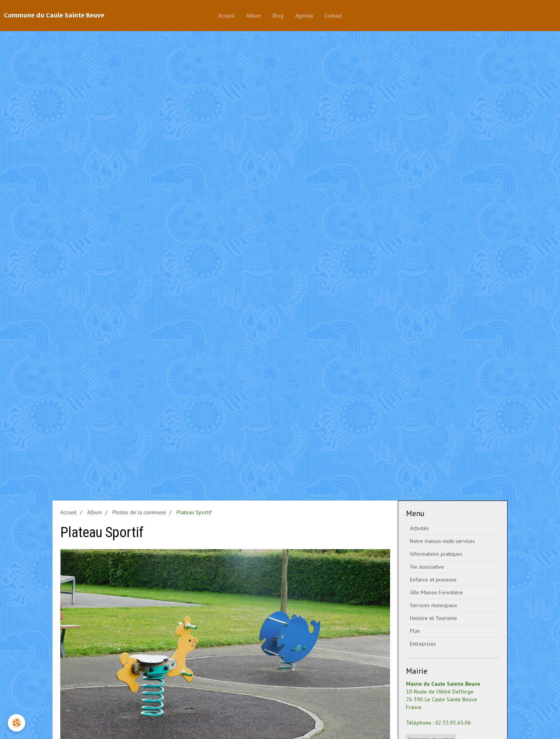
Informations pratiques (436, 554)
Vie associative (427, 567)
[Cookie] (17, 723)
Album (254, 16)
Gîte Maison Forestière (436, 592)
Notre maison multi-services (442, 541)
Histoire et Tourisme (433, 618)
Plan (415, 631)
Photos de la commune (139, 512)
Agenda (304, 16)
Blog (278, 16)
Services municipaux (433, 605)
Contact (333, 16)
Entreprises (423, 644)
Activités (419, 528)
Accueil (226, 16)
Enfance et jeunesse (433, 580)
